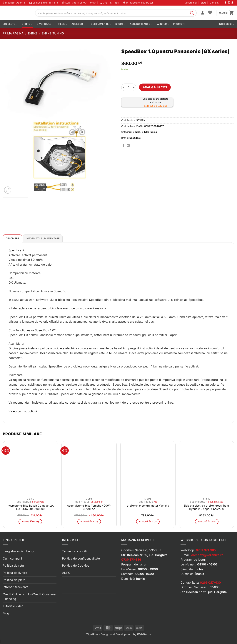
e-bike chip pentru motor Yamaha (148, 506)
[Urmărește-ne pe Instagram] (229, 3)
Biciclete (10, 24)
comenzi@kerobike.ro (207, 555)
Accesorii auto (141, 24)
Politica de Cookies (76, 565)
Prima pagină (13, 33)
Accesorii (79, 24)
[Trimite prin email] (128, 146)
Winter (163, 24)
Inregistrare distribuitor (19, 551)
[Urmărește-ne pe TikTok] (232, 3)
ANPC (66, 573)
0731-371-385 (206, 550)
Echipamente (101, 24)
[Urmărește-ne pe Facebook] (225, 3)
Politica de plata (14, 580)
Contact (214, 3)
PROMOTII (179, 24)
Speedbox (135, 138)
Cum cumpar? (12, 558)
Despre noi (191, 3)
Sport (121, 24)
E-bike (27, 24)
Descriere (12, 238)
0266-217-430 (210, 583)
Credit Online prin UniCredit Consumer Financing (30, 597)
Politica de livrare (15, 573)
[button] (203, 13)
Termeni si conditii (75, 551)
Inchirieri (226, 24)
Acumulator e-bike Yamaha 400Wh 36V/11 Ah (89, 507)
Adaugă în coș (155, 87)
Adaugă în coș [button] (30, 522)
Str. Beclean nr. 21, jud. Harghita (204, 592)
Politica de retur (14, 565)
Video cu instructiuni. (23, 411)
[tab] (12, 238)
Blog (203, 3)
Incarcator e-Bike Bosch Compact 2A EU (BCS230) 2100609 (30, 507)
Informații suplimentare (43, 238)
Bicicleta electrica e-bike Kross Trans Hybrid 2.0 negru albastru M (207, 507)
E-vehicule (45, 24)
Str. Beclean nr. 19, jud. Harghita (144, 555)
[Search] (192, 13)
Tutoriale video (13, 606)
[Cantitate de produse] (129, 87)
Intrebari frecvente (16, 587)
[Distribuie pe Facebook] (123, 146)
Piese (63, 24)
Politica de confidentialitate (81, 558)
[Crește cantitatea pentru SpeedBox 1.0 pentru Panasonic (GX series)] (134, 87)
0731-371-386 (131, 560)
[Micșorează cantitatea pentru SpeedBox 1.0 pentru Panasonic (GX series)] (123, 87)
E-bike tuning (53, 33)
